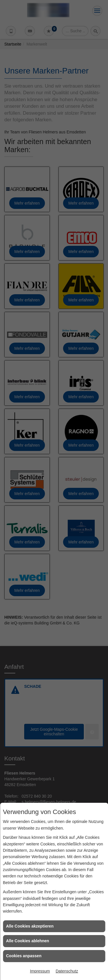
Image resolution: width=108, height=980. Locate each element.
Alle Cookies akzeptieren (30, 926)
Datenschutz (67, 971)
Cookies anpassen (24, 956)
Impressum (40, 971)
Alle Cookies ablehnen (28, 941)
